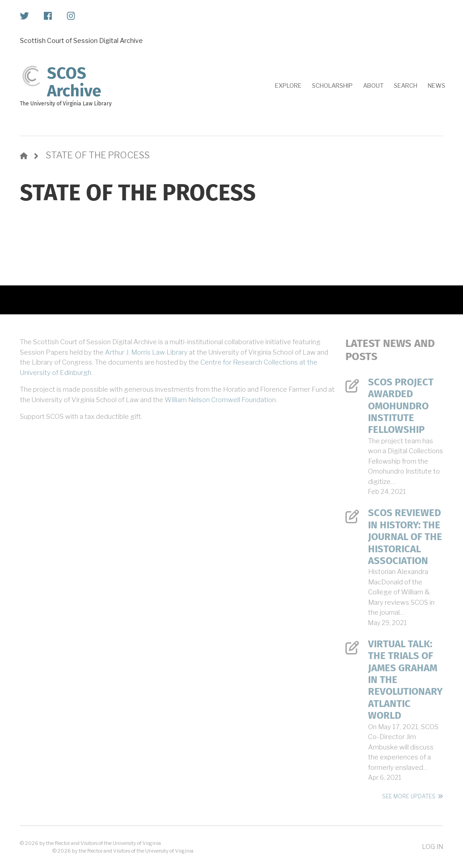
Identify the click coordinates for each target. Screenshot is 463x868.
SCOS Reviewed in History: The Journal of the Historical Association (405, 537)
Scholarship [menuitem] (332, 85)
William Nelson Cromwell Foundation (220, 400)
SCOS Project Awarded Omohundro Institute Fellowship (401, 406)
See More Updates (409, 796)
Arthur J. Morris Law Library (146, 352)
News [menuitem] (437, 85)
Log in (432, 847)
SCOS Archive (74, 82)
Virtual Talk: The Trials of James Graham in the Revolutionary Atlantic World (405, 680)
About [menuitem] (373, 85)
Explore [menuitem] (288, 85)
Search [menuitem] (406, 85)
